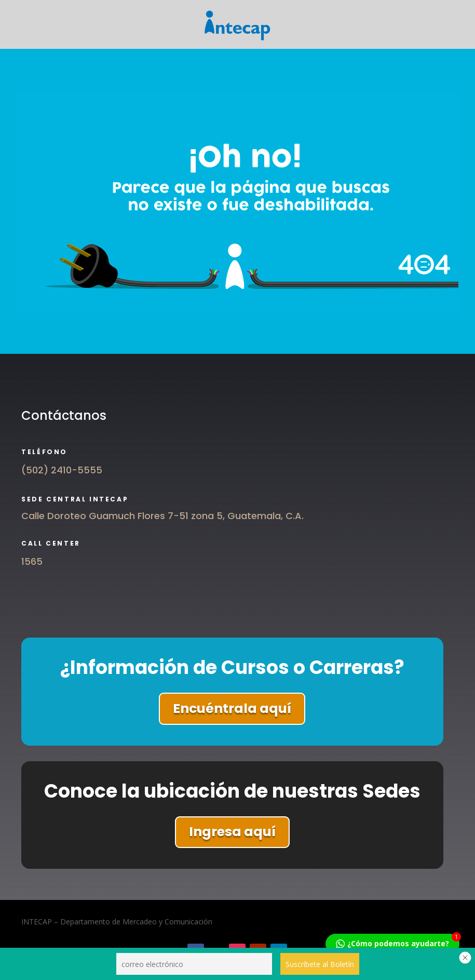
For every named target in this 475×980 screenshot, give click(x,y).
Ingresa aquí (232, 832)
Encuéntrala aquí (232, 708)
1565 (32, 561)
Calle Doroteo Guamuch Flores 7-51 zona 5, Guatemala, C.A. (162, 516)
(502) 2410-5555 (62, 470)
